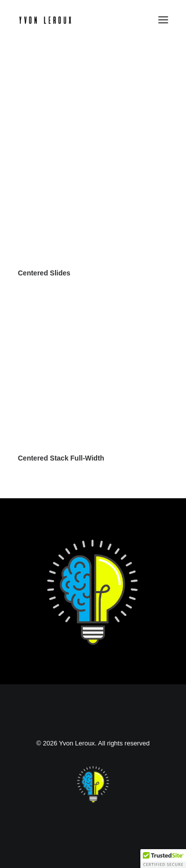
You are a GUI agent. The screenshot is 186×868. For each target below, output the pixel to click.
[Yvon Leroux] (45, 20)
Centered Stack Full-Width (61, 458)
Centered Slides (44, 273)
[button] (163, 20)
